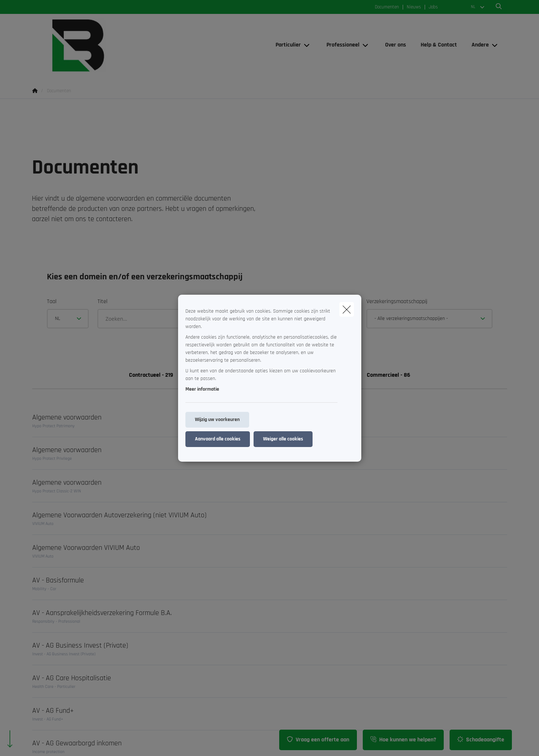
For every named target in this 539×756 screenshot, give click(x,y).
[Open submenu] (307, 45)
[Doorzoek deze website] (499, 7)
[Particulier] (285, 45)
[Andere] (477, 45)
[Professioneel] (340, 45)
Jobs (433, 7)
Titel (102, 301)
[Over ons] (396, 45)
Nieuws (414, 7)
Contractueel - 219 (151, 375)
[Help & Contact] (439, 45)
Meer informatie (202, 389)
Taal (52, 301)
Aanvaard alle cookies (218, 439)
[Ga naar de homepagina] (106, 45)
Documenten (387, 7)
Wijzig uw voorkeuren (217, 420)
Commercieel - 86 (388, 375)
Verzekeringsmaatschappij (397, 301)
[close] (347, 309)
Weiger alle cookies (283, 439)
